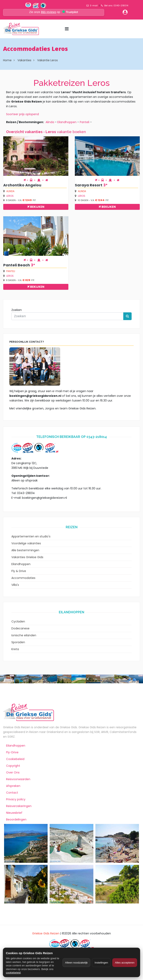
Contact (12, 793)
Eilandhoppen (67, 122)
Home (7, 60)
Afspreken (13, 786)
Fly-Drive (12, 752)
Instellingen (101, 963)
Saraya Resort (89, 185)
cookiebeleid (13, 973)
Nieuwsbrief (14, 813)
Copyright (13, 766)
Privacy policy (16, 799)
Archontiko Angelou (22, 185)
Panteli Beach (17, 265)
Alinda (50, 122)
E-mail (94, 5)
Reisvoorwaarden (18, 779)
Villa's (15, 585)
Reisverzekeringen (19, 806)
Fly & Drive (19, 571)
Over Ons (13, 772)
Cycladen (18, 621)
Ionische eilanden (24, 635)
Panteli (85, 122)
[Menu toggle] (67, 29)
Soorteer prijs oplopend (22, 114)
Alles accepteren (125, 963)
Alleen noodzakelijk (76, 963)
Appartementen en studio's (31, 536)
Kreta (15, 649)
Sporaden (18, 642)
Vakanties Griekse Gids (27, 557)
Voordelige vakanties (26, 543)
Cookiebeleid (15, 759)
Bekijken (36, 207)
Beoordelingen (16, 819)
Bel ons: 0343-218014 (116, 5)
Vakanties (24, 60)
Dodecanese (20, 628)
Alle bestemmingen (25, 550)
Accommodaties (23, 578)
